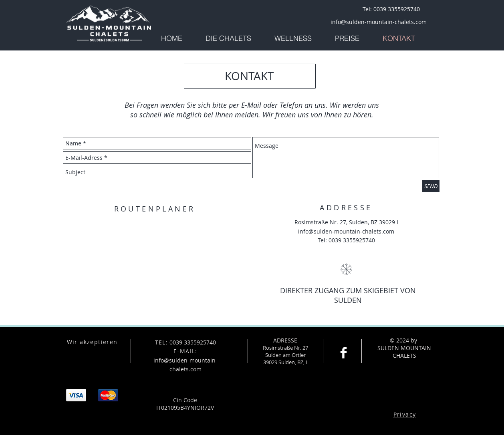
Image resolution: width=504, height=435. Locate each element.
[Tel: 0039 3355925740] (391, 9)
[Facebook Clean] (344, 353)
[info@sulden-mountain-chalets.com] (379, 22)
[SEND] (431, 186)
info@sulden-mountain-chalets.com (346, 231)
